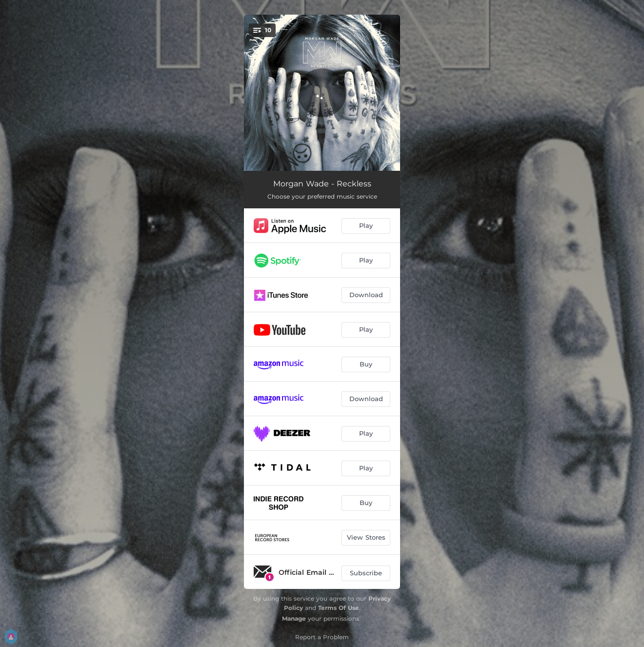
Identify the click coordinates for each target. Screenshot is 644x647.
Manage (294, 618)
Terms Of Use (339, 608)
